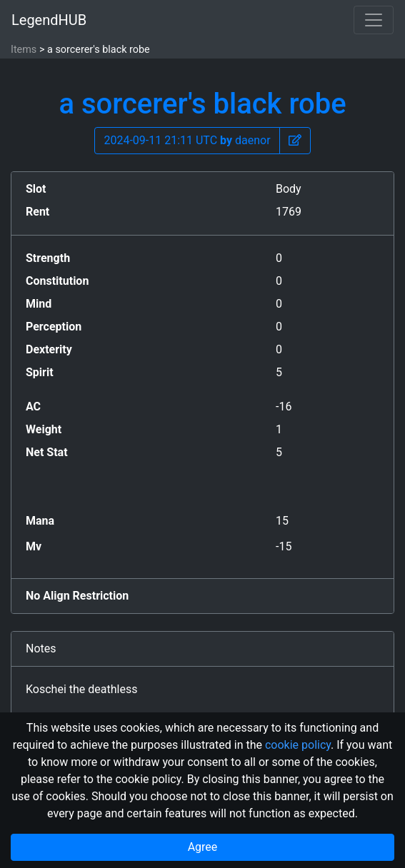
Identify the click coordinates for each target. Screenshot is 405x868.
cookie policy (298, 745)
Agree (203, 847)
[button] (295, 141)
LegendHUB (49, 20)
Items (24, 50)
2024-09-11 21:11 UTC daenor (187, 140)
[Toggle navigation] (374, 20)
